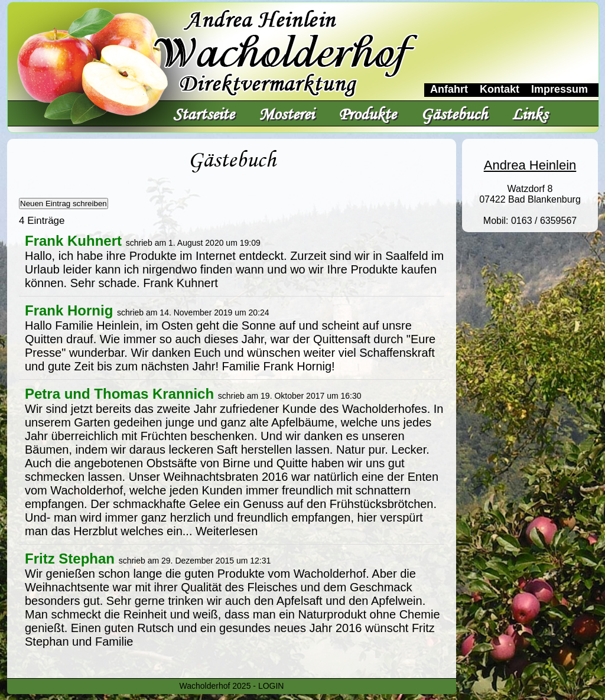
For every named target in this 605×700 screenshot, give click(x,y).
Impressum (560, 89)
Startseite (204, 114)
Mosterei (286, 114)
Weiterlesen (227, 531)
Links (530, 114)
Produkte (367, 114)
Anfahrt (449, 89)
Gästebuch (454, 114)
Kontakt (500, 89)
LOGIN (271, 686)
